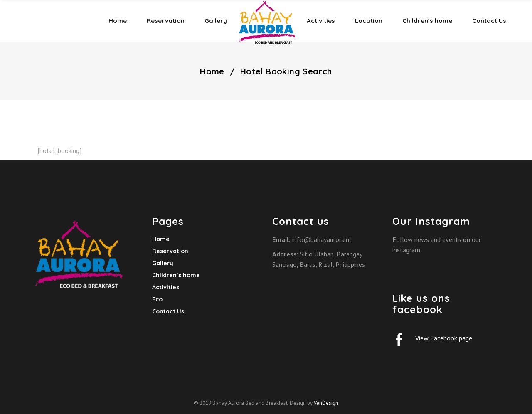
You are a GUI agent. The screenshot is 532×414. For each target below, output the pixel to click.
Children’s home (176, 275)
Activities (166, 287)
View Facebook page (444, 338)
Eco (157, 299)
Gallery (163, 263)
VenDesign (326, 403)
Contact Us (168, 311)
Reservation (170, 251)
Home (212, 71)
